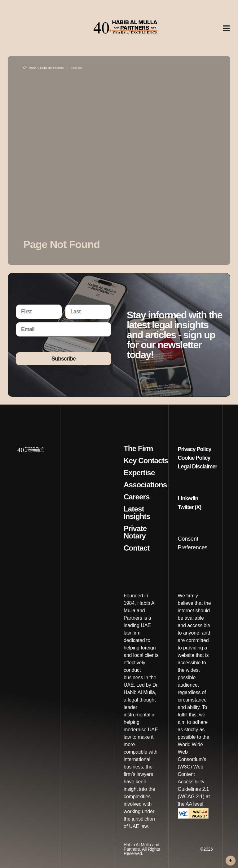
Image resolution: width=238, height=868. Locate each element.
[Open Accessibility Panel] (231, 861)
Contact (137, 548)
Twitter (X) (190, 507)
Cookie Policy (194, 458)
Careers (137, 497)
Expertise (139, 473)
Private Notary (135, 532)
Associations (145, 485)
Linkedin (188, 498)
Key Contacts (146, 461)
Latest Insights (137, 513)
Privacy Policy (195, 449)
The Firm (138, 449)
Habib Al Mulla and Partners (43, 68)
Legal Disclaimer (198, 467)
